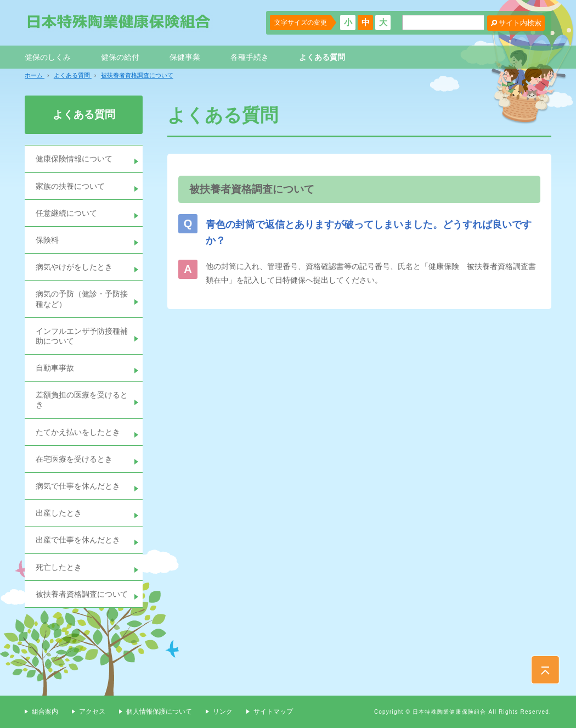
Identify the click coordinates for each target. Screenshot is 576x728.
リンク (223, 712)
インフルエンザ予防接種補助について (82, 336)
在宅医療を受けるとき (74, 459)
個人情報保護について (159, 712)
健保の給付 (120, 57)
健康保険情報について (74, 159)
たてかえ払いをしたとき (78, 432)
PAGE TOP (545, 670)
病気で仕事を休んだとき (78, 486)
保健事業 (185, 57)
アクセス (92, 712)
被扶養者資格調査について (82, 594)
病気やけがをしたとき (74, 267)
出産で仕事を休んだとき (78, 540)
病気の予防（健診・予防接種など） (82, 299)
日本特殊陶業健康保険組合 (119, 21)
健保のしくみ (48, 57)
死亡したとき (59, 567)
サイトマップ (273, 712)
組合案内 (45, 712)
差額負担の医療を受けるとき (82, 400)
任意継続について (66, 213)
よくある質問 (322, 57)
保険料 (47, 240)
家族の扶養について (70, 186)
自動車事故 (55, 368)
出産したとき (59, 513)
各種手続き (250, 57)
